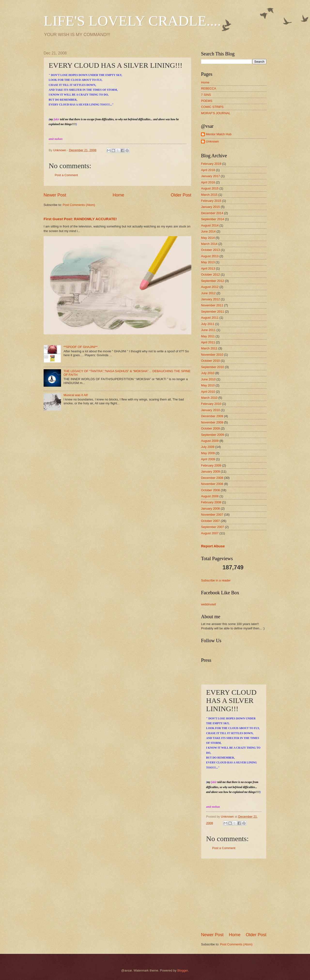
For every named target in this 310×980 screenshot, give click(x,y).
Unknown (212, 141)
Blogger (183, 970)
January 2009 (210, 471)
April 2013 (208, 268)
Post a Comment (66, 175)
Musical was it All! (76, 395)
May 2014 (208, 238)
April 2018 (208, 170)
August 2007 (210, 533)
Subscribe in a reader (216, 580)
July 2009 (208, 447)
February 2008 (211, 502)
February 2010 (211, 404)
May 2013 (208, 262)
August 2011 (210, 318)
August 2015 (210, 188)
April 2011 (208, 342)
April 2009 (208, 459)
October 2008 (210, 490)
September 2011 (213, 312)
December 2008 (212, 478)
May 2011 (208, 336)
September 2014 (213, 219)
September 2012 (213, 281)
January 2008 (210, 509)
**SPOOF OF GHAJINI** (81, 347)
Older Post (181, 195)
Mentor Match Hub (219, 134)
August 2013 (210, 256)
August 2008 (210, 496)
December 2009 (212, 416)
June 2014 (208, 231)
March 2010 (209, 398)
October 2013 (210, 250)
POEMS (207, 101)
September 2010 (213, 367)
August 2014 (210, 225)
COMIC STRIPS (212, 107)
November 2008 (212, 484)
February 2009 (211, 465)
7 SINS (206, 95)
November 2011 (212, 305)
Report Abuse (213, 546)
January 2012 (210, 299)
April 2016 (208, 182)
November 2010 (212, 355)
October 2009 (210, 428)
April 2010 (208, 392)
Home (118, 195)
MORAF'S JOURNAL (216, 113)
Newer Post (55, 195)
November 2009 (212, 422)
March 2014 (209, 244)
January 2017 (210, 176)
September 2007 (213, 527)
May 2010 (208, 385)
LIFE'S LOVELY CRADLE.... (132, 21)
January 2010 (210, 410)
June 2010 (208, 379)
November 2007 (212, 515)
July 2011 (208, 324)
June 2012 (208, 293)
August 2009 (210, 441)
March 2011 (209, 348)
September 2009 (213, 435)
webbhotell (209, 604)
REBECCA (209, 88)
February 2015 (211, 201)
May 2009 (208, 453)
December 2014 (212, 213)
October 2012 (210, 275)
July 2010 (208, 373)
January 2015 (210, 207)
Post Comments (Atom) (79, 205)
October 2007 (210, 521)
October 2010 (210, 361)
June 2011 (208, 330)
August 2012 (210, 287)
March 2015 (209, 195)
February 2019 (211, 164)
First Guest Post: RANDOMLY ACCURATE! (80, 219)
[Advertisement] (237, 895)
